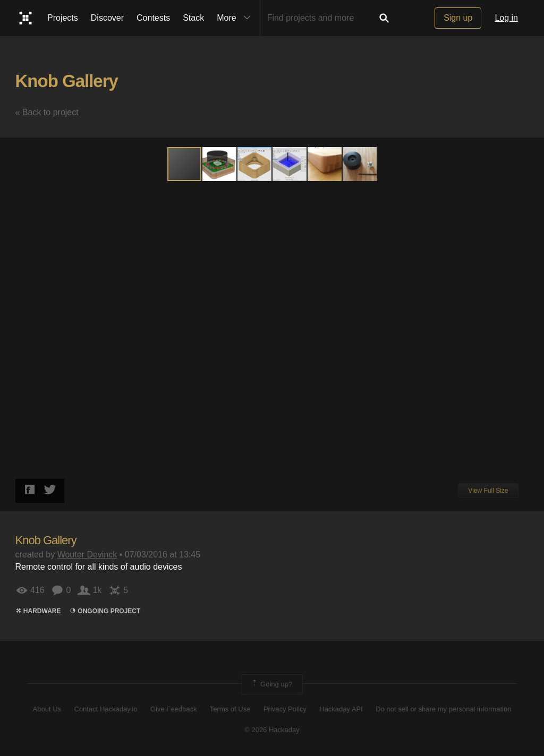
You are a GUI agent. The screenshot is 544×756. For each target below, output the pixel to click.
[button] (220, 164)
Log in (506, 18)
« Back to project (47, 112)
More (236, 18)
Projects (63, 18)
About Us (47, 709)
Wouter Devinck (87, 555)
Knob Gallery (67, 81)
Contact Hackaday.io (106, 709)
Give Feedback (173, 709)
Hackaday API (341, 709)
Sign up (458, 18)
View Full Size (488, 491)
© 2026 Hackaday (272, 730)
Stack (193, 18)
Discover (107, 18)
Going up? (271, 684)
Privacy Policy (285, 709)
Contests (153, 18)
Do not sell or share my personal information (443, 709)
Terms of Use (230, 709)
